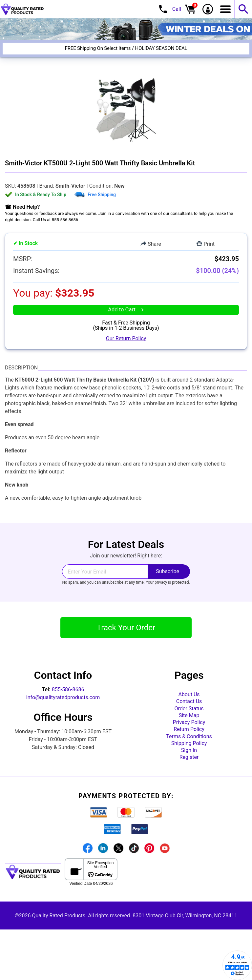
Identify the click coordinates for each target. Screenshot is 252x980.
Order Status (189, 732)
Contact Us (189, 722)
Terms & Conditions (189, 774)
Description (21, 383)
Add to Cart (126, 319)
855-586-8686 (68, 705)
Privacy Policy (189, 753)
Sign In (189, 795)
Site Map (189, 743)
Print (206, 244)
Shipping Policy (189, 785)
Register (189, 806)
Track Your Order (126, 643)
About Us (189, 711)
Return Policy (189, 764)
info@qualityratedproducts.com (63, 713)
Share (151, 244)
